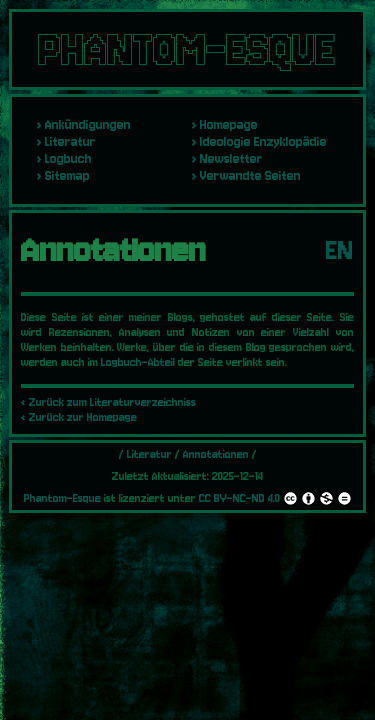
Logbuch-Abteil (138, 362)
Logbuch (68, 158)
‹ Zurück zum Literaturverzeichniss (108, 402)
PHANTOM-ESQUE (187, 49)
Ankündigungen (88, 124)
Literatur (70, 141)
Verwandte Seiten (250, 175)
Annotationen (216, 454)
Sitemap (67, 175)
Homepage (229, 124)
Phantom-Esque (62, 498)
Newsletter (231, 158)
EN (340, 250)
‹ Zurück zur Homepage (79, 417)
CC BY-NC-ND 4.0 (275, 498)
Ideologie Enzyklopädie (263, 141)
